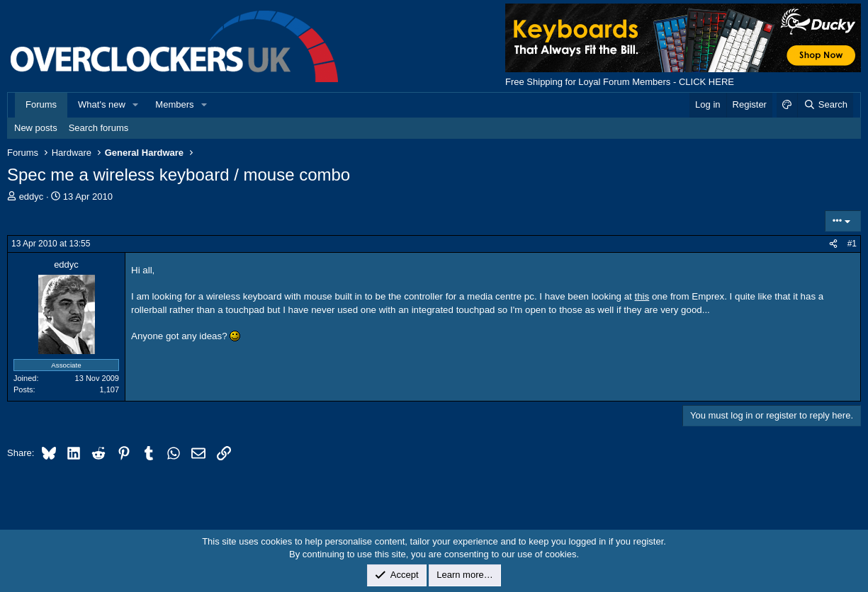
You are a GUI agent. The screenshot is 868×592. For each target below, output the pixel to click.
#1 (852, 244)
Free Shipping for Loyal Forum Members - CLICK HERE (620, 82)
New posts (36, 128)
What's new (102, 104)
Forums (41, 104)
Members (174, 104)
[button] (136, 105)
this (642, 296)
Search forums (99, 128)
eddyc (32, 197)
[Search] (825, 105)
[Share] (833, 244)
